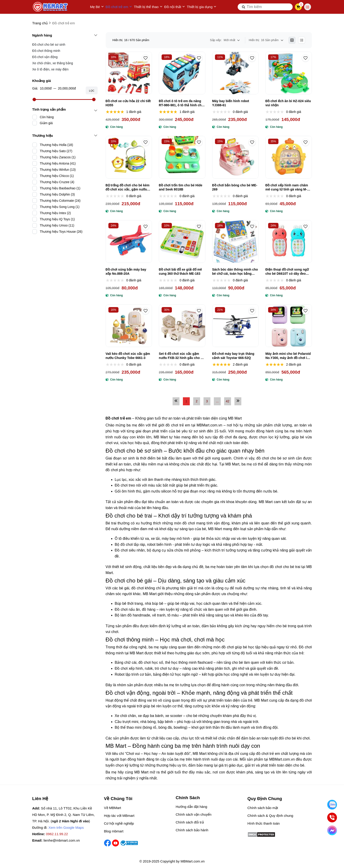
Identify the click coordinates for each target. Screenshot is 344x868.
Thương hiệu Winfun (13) (58, 170)
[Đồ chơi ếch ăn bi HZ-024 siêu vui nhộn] (289, 73)
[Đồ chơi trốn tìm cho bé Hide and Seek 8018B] (182, 157)
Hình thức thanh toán (264, 823)
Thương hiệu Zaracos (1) (58, 157)
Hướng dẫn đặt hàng (192, 807)
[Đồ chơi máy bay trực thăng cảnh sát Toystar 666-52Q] (235, 326)
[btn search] (244, 7)
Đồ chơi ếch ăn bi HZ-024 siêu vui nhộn (288, 103)
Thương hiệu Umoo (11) (57, 225)
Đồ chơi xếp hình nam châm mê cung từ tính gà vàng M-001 (287, 187)
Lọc (92, 91)
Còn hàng (47, 117)
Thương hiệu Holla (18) (56, 145)
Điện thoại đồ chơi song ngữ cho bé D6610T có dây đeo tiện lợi (287, 272)
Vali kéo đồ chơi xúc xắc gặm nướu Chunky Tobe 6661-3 (128, 356)
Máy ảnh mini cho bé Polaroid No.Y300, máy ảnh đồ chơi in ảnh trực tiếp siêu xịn (288, 356)
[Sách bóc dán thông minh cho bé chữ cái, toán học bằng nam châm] (235, 241)
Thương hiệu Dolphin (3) (57, 194)
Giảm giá (46, 123)
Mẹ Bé (97, 7)
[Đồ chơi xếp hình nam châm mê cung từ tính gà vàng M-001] (289, 157)
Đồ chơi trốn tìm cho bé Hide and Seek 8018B (181, 187)
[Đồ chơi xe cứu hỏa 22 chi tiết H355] (129, 73)
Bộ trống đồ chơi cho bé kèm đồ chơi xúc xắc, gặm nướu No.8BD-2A (128, 187)
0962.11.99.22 (57, 834)
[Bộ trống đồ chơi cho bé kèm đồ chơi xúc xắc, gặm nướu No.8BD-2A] (129, 157)
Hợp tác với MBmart (119, 816)
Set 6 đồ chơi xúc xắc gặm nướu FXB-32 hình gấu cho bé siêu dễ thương (182, 356)
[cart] (298, 7)
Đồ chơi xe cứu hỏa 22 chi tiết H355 (128, 103)
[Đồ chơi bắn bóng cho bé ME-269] (235, 157)
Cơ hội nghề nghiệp (119, 823)
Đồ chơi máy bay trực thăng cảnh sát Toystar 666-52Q (233, 356)
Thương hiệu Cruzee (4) (57, 182)
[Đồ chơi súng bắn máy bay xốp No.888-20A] (129, 241)
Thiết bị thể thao (148, 7)
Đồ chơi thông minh (46, 51)
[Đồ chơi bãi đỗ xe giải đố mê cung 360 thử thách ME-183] (182, 241)
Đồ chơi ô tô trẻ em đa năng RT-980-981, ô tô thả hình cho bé (181, 103)
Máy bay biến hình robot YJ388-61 (231, 103)
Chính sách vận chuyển (194, 814)
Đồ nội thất (175, 7)
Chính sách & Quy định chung (270, 816)
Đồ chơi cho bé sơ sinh (49, 45)
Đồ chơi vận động (45, 57)
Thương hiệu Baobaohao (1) (60, 188)
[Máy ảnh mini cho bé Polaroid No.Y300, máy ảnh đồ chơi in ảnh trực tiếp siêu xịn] (289, 326)
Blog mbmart (114, 831)
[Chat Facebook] (332, 830)
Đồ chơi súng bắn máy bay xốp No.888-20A (126, 272)
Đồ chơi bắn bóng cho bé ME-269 (235, 187)
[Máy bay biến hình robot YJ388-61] (235, 73)
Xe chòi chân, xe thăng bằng (53, 63)
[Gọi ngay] (332, 818)
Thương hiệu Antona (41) (58, 163)
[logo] (51, 7)
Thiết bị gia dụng (202, 7)
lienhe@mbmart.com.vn (62, 840)
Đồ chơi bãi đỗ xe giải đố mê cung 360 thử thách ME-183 (180, 272)
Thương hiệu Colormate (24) (60, 201)
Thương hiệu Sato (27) (56, 151)
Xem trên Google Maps (66, 827)
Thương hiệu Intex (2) (55, 213)
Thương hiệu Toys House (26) (61, 232)
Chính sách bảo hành (192, 830)
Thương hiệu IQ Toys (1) (57, 219)
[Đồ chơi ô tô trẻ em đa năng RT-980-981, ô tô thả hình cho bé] (182, 73)
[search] (265, 7)
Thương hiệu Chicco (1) (57, 176)
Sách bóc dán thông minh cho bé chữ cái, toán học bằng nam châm (235, 272)
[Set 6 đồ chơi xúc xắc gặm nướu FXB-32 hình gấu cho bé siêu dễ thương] (182, 326)
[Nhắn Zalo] (332, 805)
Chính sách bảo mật (263, 808)
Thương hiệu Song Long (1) (60, 207)
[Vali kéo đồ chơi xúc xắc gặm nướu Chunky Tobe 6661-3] (129, 326)
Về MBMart (113, 808)
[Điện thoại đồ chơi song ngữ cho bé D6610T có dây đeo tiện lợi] (289, 241)
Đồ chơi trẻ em (119, 7)
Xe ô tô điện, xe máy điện (50, 69)
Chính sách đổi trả (190, 822)
